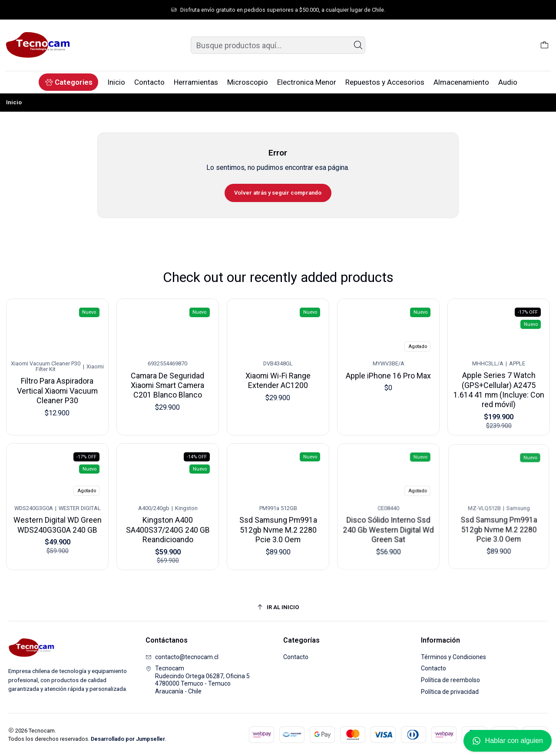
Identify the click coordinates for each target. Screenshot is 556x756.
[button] (68, 82)
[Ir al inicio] (278, 607)
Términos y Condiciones (453, 657)
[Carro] (544, 45)
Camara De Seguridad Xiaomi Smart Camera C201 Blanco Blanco (168, 382)
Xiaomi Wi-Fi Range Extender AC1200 (278, 376)
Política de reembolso (450, 680)
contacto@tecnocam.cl (182, 657)
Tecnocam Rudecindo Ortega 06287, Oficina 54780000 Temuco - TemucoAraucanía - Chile (198, 680)
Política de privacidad (450, 692)
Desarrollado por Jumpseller (128, 739)
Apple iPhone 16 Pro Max (389, 372)
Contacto (296, 657)
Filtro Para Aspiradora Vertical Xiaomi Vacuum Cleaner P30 (57, 388)
